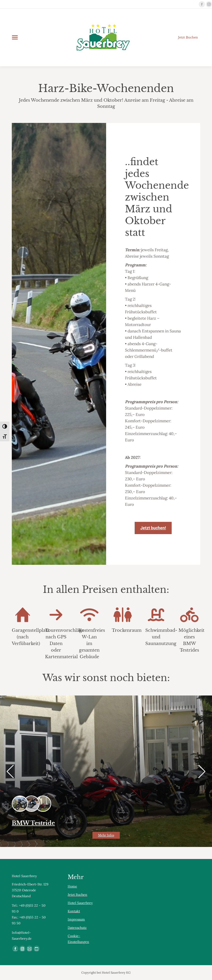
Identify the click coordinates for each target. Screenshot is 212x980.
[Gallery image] (106, 771)
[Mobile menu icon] (15, 37)
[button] (10, 771)
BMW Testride (33, 823)
